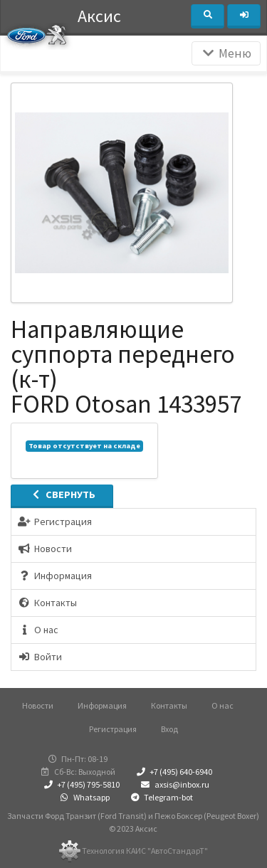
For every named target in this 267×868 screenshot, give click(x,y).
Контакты (169, 705)
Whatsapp (83, 797)
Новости (38, 705)
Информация (102, 705)
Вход (169, 729)
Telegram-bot (161, 797)
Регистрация (113, 729)
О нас (222, 705)
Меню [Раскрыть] (226, 53)
